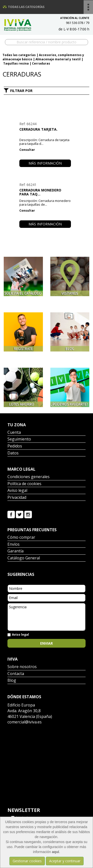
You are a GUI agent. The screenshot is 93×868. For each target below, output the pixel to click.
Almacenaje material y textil (58, 59)
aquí (55, 852)
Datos (13, 453)
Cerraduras (41, 63)
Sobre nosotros (22, 667)
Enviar (46, 643)
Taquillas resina (16, 63)
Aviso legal (17, 491)
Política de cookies (24, 484)
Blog (12, 681)
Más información (45, 163)
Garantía (15, 551)
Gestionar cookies (27, 861)
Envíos (14, 545)
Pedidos (15, 446)
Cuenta (14, 433)
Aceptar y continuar (65, 861)
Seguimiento (19, 439)
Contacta (16, 674)
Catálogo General (24, 558)
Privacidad (17, 498)
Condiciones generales (29, 477)
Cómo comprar (21, 538)
